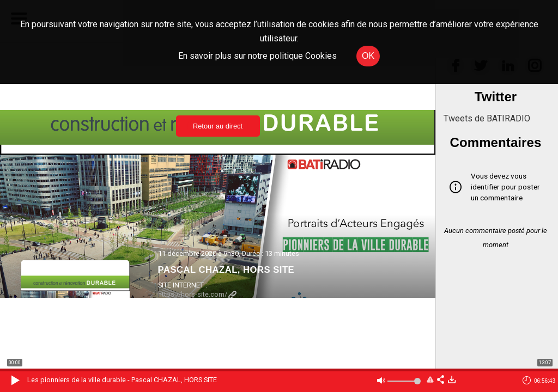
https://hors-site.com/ (197, 294)
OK (368, 56)
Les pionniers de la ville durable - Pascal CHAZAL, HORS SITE (122, 380)
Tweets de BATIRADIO (487, 118)
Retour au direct (218, 126)
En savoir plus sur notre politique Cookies (257, 56)
